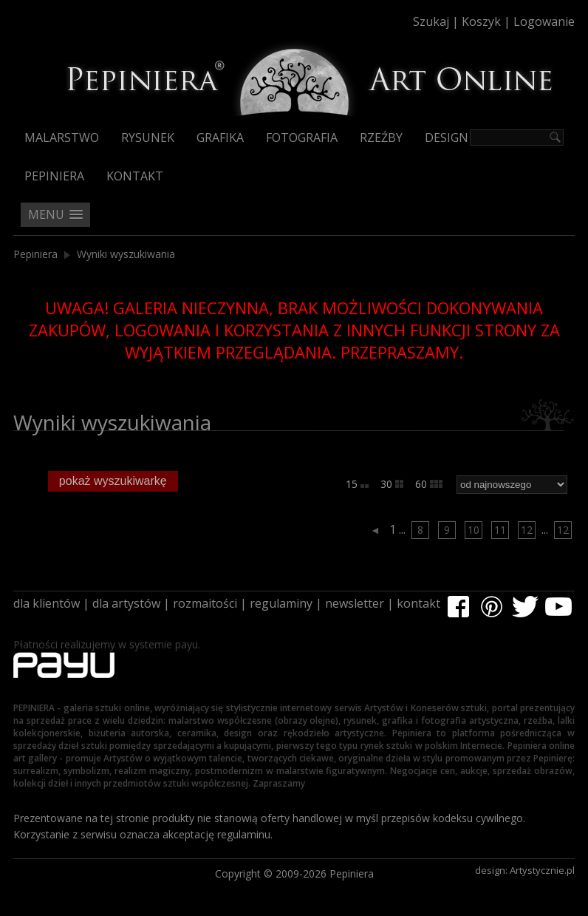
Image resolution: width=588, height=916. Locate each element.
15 (357, 484)
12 (527, 530)
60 (429, 484)
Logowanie (544, 21)
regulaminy (281, 603)
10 (474, 530)
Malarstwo (62, 138)
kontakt (418, 603)
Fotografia (302, 138)
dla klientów (47, 603)
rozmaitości (205, 603)
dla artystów (126, 603)
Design (447, 138)
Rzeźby (381, 138)
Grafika (220, 138)
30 (392, 484)
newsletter (355, 603)
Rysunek (148, 138)
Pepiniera (54, 176)
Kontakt (135, 176)
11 (500, 530)
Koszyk (481, 21)
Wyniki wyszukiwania (126, 254)
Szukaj (431, 21)
